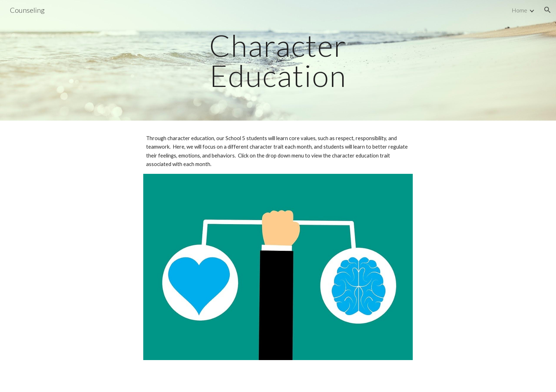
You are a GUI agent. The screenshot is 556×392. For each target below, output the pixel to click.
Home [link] (519, 10)
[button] (547, 10)
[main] (278, 60)
